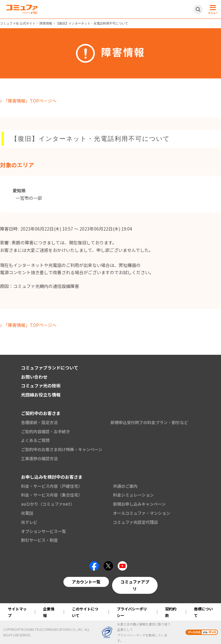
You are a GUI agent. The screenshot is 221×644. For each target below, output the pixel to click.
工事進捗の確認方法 (39, 458)
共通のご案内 (125, 486)
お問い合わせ (34, 377)
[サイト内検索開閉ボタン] (198, 9)
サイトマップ (17, 612)
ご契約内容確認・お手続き (46, 431)
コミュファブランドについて (50, 368)
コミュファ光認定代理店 (135, 522)
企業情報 (49, 612)
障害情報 (46, 23)
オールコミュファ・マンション (142, 513)
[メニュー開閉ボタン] (212, 9)
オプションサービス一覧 (43, 531)
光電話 (27, 513)
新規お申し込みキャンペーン (139, 504)
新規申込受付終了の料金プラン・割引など (149, 422)
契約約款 (171, 612)
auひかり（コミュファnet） (48, 504)
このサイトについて (85, 612)
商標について (203, 612)
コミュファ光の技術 (41, 386)
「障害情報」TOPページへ (30, 101)
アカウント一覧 (86, 582)
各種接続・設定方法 (39, 422)
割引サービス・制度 (39, 540)
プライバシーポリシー (132, 612)
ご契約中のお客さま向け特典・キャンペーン (62, 449)
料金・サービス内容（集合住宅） (52, 495)
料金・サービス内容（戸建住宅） (52, 486)
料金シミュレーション (133, 495)
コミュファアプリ (135, 585)
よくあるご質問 (35, 440)
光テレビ (29, 522)
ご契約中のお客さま (41, 413)
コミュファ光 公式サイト (18, 23)
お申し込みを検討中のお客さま (52, 477)
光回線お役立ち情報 (41, 395)
